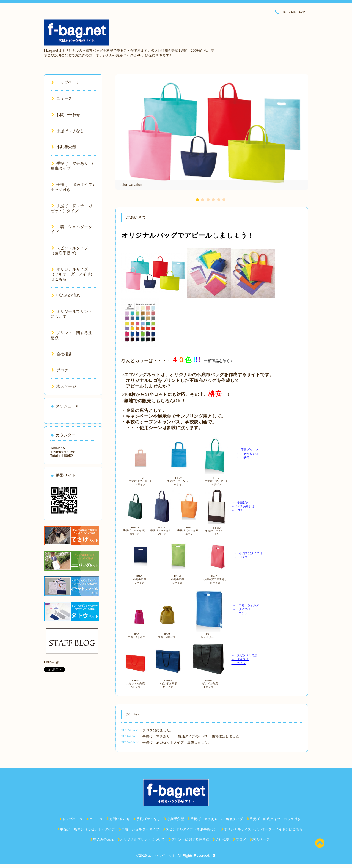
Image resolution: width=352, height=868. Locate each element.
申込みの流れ (66, 295)
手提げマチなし (68, 131)
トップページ (66, 82)
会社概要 (62, 354)
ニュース (62, 98)
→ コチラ (239, 663)
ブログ (60, 370)
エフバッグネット (162, 856)
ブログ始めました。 (158, 730)
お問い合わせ (66, 115)
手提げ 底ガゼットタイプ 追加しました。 (177, 742)
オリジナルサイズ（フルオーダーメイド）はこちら (73, 274)
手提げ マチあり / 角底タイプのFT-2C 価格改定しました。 (193, 736)
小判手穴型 (64, 147)
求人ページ (64, 386)
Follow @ (51, 662)
